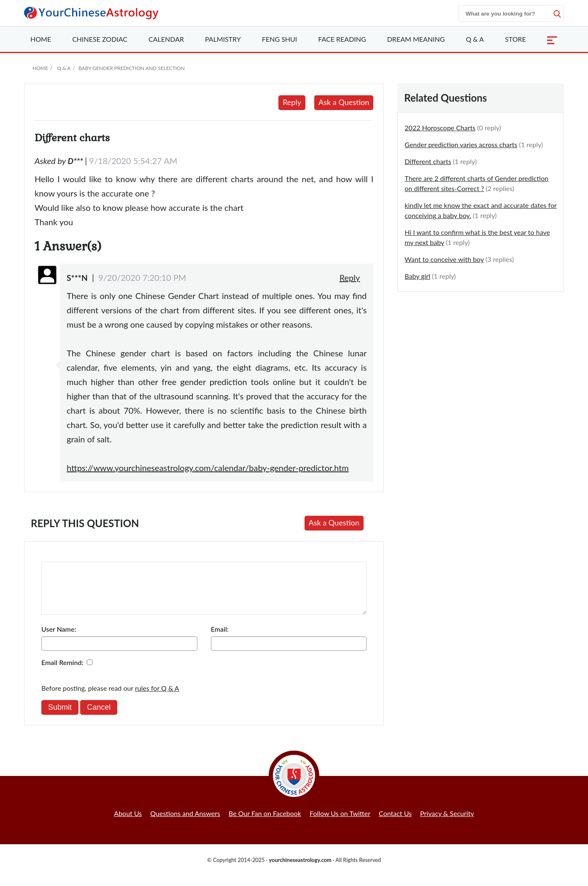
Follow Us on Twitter (340, 823)
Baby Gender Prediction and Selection (132, 68)
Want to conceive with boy (444, 259)
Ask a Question (344, 102)
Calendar (166, 39)
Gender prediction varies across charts (461, 144)
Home (41, 39)
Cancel (99, 717)
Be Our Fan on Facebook (265, 823)
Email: (220, 639)
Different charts (428, 161)
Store (515, 39)
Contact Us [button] (395, 823)
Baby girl (417, 276)
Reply (292, 102)
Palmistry (223, 39)
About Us (128, 823)
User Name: (59, 639)
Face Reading (342, 39)
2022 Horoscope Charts (440, 128)
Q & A (475, 39)
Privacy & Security (447, 823)
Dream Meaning (416, 39)
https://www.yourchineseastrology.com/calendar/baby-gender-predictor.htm (208, 468)
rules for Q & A (157, 698)
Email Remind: (62, 672)
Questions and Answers (185, 823)
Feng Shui (279, 39)
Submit (60, 717)
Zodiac (100, 39)
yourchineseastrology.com (300, 870)
